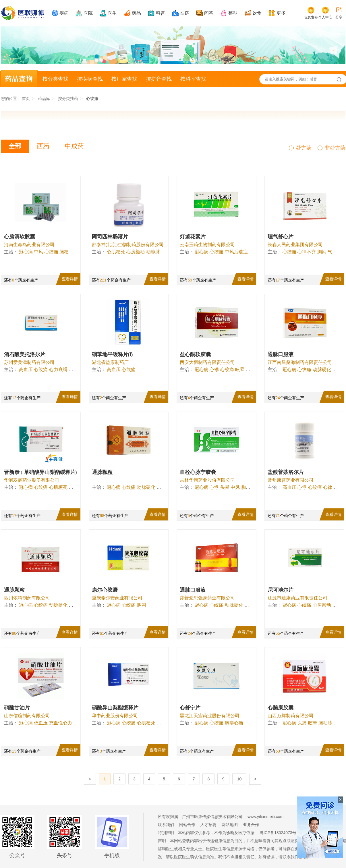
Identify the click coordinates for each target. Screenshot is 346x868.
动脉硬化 (322, 370)
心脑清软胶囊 (20, 237)
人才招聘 (208, 825)
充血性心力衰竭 (65, 723)
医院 (88, 13)
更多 (281, 13)
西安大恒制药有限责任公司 (207, 362)
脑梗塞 (66, 252)
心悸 (214, 370)
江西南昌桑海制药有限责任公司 (300, 362)
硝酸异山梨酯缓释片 (115, 708)
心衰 (73, 487)
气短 (332, 252)
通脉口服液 (281, 354)
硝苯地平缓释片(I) (112, 354)
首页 (26, 99)
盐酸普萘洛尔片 (286, 472)
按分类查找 (55, 79)
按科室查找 (193, 79)
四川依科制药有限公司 (27, 598)
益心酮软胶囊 (195, 354)
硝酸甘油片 (17, 708)
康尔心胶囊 (105, 590)
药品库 (44, 99)
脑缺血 (163, 487)
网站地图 (230, 825)
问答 (209, 13)
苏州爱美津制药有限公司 (29, 362)
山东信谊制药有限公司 (27, 716)
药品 (136, 13)
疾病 (64, 13)
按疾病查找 (90, 79)
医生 (112, 13)
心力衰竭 (58, 370)
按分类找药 (68, 99)
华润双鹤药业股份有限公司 (32, 480)
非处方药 (335, 148)
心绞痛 (51, 252)
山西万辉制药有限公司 (291, 716)
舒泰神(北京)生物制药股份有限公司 (128, 245)
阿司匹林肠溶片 (110, 237)
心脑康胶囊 (281, 708)
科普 (161, 13)
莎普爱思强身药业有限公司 (207, 598)
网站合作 (187, 825)
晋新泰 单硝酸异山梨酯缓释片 (41, 472)
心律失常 (332, 487)
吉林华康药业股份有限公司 (207, 480)
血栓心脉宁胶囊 (198, 472)
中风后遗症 (236, 252)
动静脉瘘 (155, 252)
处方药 (304, 148)
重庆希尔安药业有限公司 (117, 598)
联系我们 (166, 825)
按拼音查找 (159, 79)
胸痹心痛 (234, 723)
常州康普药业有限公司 (291, 480)
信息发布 (311, 17)
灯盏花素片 (193, 237)
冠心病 (26, 252)
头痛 (302, 723)
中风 (38, 252)
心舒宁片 (190, 708)
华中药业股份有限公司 (115, 716)
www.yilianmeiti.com (265, 817)
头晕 (225, 487)
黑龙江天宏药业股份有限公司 (210, 716)
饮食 (257, 13)
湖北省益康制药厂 (110, 362)
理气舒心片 (281, 237)
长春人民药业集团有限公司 (295, 245)
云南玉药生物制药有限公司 (207, 245)
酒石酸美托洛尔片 (25, 354)
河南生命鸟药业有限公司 (29, 245)
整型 (233, 13)
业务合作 (251, 825)
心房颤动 (136, 252)
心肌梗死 (116, 252)
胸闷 (322, 252)
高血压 (26, 370)
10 (239, 779)
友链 (185, 13)
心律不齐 (307, 252)
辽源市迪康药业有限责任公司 (297, 598)
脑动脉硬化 (330, 723)
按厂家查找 (124, 79)
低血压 (41, 723)
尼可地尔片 (281, 590)
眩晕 (240, 370)
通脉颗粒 (102, 472)
